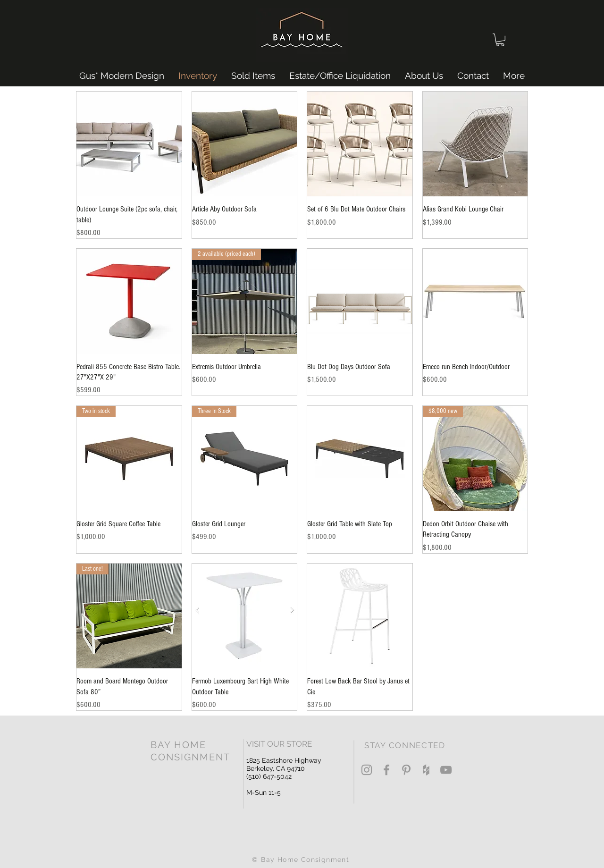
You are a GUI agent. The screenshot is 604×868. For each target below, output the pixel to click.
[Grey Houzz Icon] (426, 770)
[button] (500, 40)
